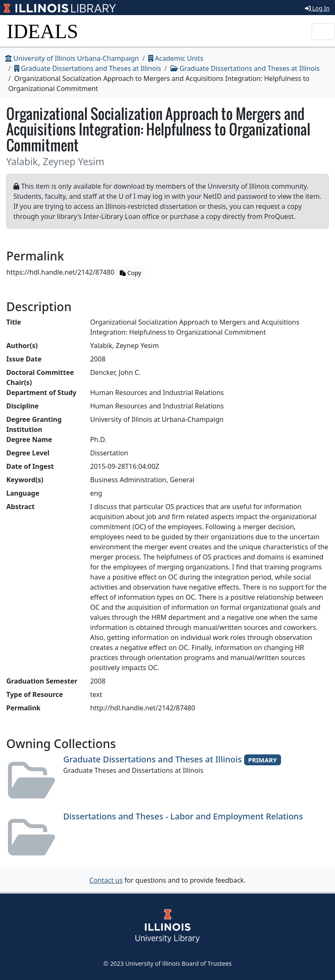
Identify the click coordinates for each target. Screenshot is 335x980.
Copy (130, 273)
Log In (317, 8)
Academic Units (176, 58)
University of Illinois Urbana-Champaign (72, 58)
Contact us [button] (106, 880)
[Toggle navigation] (323, 31)
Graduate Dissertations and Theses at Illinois (88, 68)
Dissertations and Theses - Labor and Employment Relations (183, 816)
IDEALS (43, 31)
